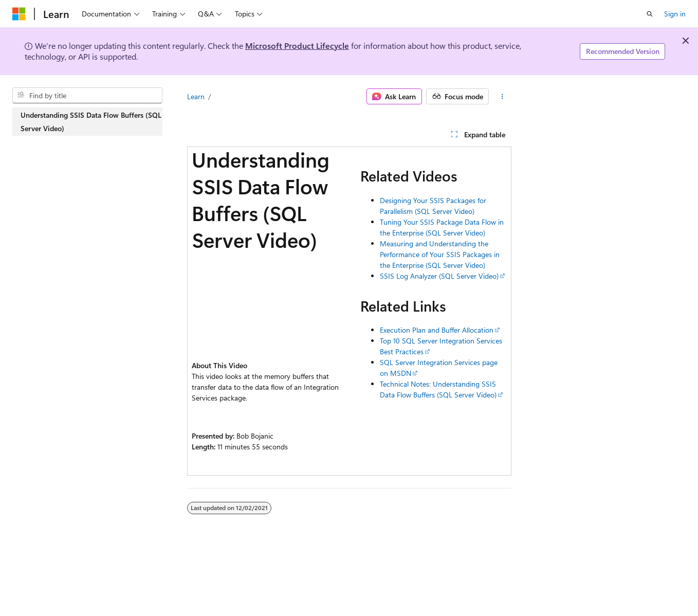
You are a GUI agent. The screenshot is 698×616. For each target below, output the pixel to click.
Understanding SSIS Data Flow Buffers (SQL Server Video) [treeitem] (91, 122)
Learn (196, 96)
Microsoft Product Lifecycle (297, 46)
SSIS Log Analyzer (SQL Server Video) (439, 276)
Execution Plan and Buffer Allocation (437, 330)
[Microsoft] (19, 14)
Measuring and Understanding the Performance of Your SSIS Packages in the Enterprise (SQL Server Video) (440, 254)
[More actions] (502, 97)
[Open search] (650, 14)
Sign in (675, 14)
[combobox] (87, 96)
